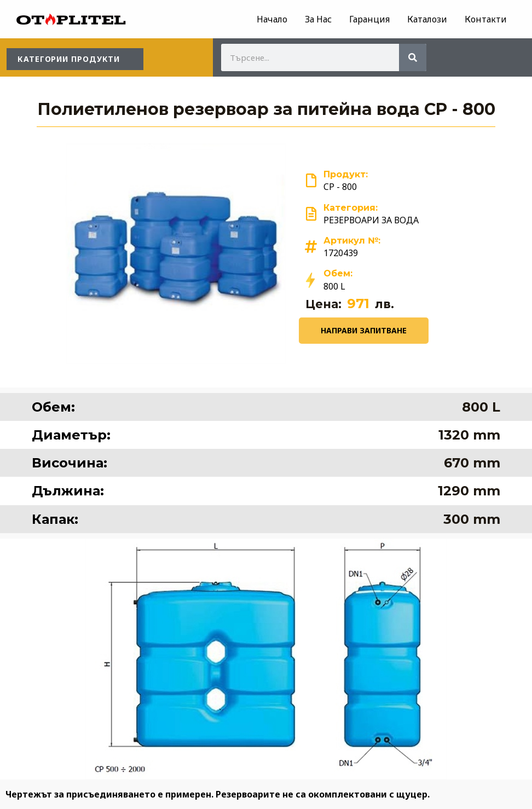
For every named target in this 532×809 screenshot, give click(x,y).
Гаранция (369, 19)
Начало (272, 19)
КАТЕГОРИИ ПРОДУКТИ (69, 59)
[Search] (413, 57)
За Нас (318, 19)
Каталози (427, 19)
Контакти (486, 19)
